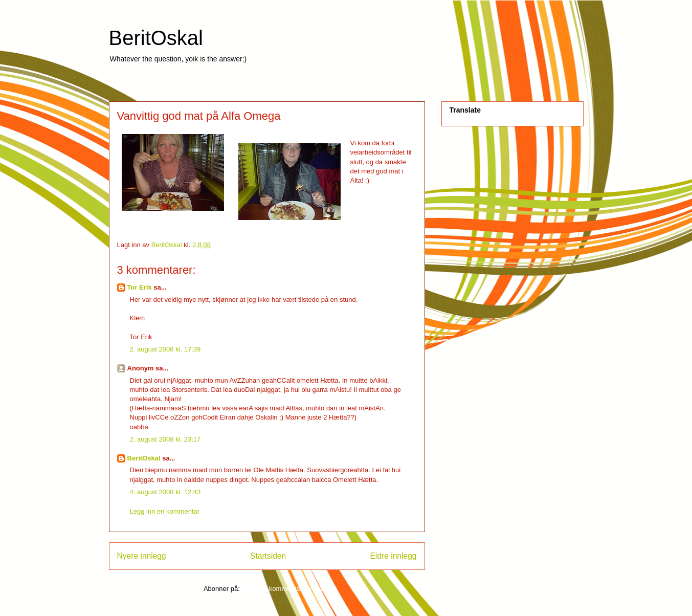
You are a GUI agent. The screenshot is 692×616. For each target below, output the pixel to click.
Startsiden (268, 556)
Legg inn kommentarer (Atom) (286, 589)
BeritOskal (156, 38)
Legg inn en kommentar (165, 511)
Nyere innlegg (142, 556)
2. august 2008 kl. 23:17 (165, 439)
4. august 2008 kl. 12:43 (165, 492)
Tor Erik (140, 287)
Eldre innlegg (393, 556)
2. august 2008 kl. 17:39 (165, 349)
